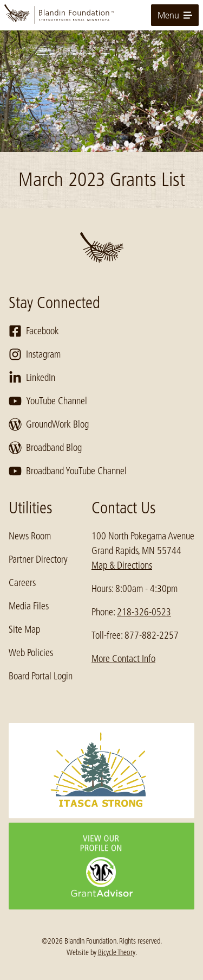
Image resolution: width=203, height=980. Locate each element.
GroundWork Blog (49, 424)
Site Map (24, 629)
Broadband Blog (45, 448)
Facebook (34, 331)
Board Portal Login (41, 676)
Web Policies (31, 653)
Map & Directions (122, 565)
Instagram (35, 354)
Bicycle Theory (117, 952)
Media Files (29, 606)
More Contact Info (123, 659)
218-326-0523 (144, 612)
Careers (22, 583)
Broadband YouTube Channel (68, 471)
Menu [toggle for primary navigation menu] (175, 15)
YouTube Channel (48, 401)
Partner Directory (38, 559)
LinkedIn (32, 378)
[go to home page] (101, 15)
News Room (30, 536)
